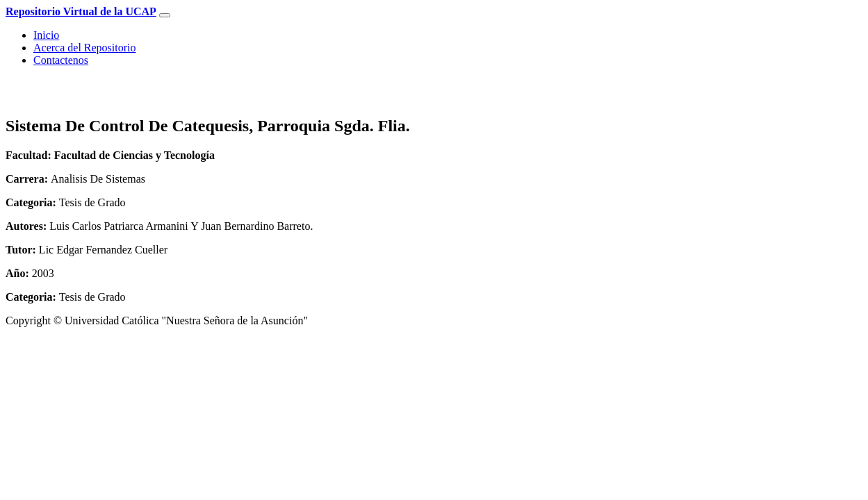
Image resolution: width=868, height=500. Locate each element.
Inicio (46, 35)
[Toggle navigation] (165, 15)
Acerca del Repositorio (85, 48)
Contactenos (61, 60)
